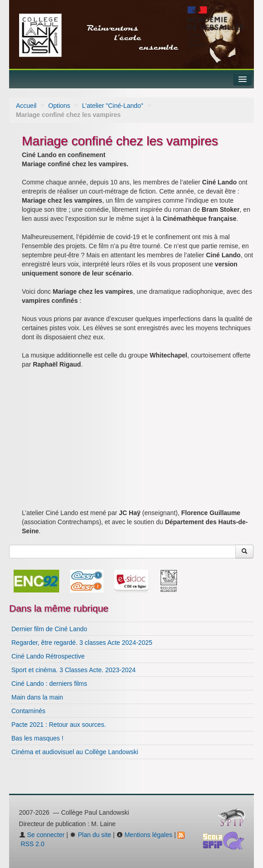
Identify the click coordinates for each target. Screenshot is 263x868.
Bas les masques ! (37, 738)
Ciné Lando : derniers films (49, 684)
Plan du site (90, 835)
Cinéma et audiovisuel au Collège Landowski (75, 752)
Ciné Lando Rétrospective (48, 656)
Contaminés (28, 711)
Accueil (26, 106)
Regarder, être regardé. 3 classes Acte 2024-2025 (82, 643)
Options (59, 106)
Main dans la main (37, 697)
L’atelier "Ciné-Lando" (112, 106)
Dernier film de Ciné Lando (49, 629)
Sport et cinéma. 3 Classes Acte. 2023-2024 (73, 670)
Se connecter (42, 835)
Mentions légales (144, 835)
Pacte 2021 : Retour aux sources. (59, 725)
